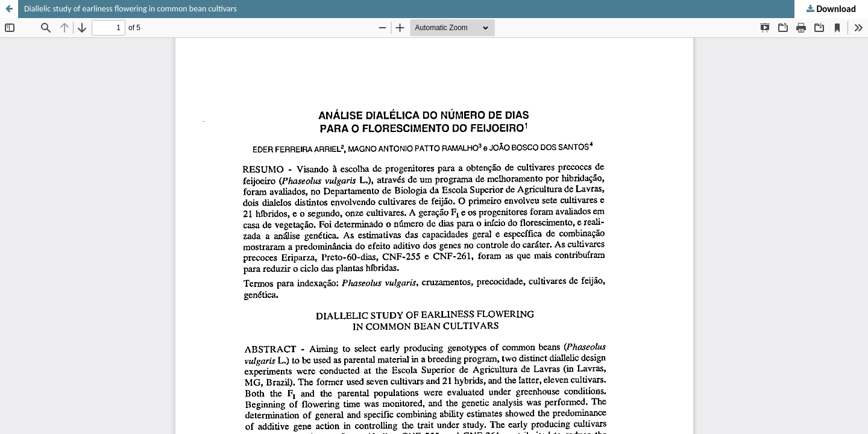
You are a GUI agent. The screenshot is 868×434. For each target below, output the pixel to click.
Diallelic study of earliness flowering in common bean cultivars (131, 9)
